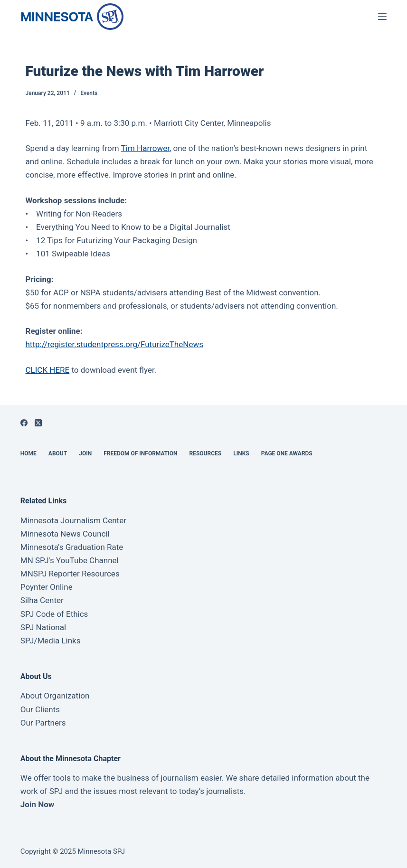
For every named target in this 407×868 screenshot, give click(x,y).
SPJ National (43, 627)
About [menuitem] (58, 453)
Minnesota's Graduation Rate (72, 547)
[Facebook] (24, 423)
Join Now (37, 804)
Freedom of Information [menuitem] (140, 453)
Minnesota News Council (65, 534)
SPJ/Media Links (51, 641)
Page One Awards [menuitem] (287, 453)
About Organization (55, 696)
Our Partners (43, 723)
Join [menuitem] (85, 453)
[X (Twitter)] (38, 423)
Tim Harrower (145, 148)
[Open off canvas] (382, 17)
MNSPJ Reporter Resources (70, 574)
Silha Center (42, 600)
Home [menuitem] (28, 453)
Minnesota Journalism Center (73, 520)
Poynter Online (47, 587)
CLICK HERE (48, 370)
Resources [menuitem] (206, 453)
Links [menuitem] (241, 453)
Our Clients (40, 709)
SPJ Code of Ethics (54, 614)
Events (89, 93)
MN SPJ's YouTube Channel (70, 560)
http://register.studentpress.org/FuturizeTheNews (114, 344)
